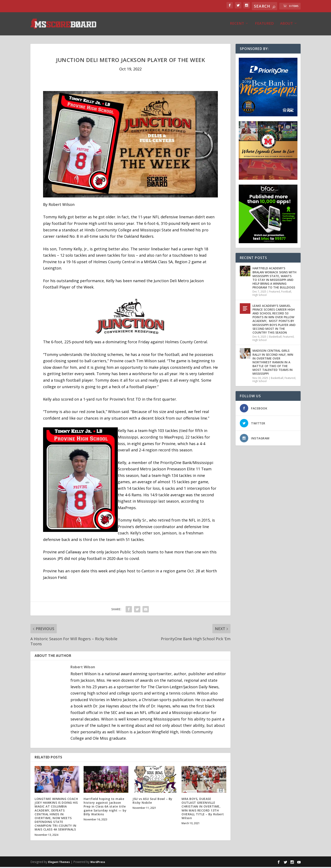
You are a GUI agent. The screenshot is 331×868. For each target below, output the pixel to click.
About (286, 25)
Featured (264, 25)
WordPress (98, 863)
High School (260, 296)
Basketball (275, 338)
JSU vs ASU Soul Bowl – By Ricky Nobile (153, 802)
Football (286, 293)
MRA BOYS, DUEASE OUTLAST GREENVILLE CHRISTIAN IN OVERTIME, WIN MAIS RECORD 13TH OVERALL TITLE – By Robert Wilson (203, 809)
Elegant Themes (59, 863)
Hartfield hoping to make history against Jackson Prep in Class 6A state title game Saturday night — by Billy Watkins (105, 808)
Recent (237, 25)
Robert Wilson (83, 668)
